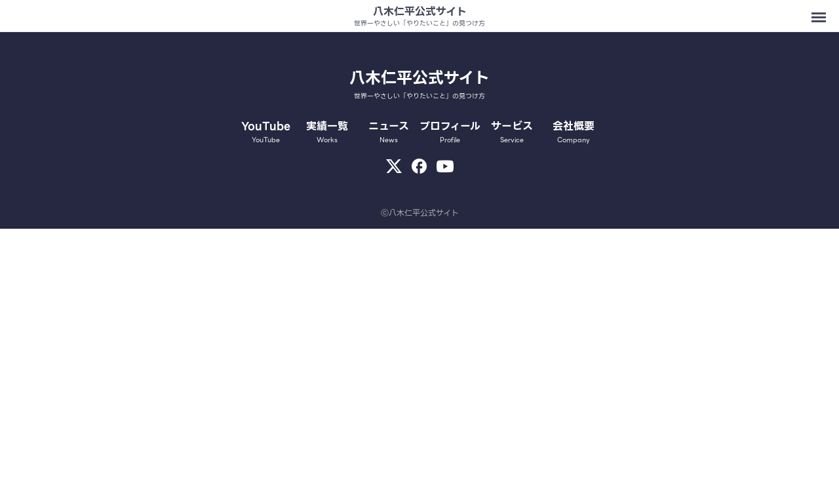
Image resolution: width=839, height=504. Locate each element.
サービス (512, 132)
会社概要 (574, 132)
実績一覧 (327, 132)
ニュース (389, 132)
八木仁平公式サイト (420, 11)
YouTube (266, 132)
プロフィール (450, 132)
